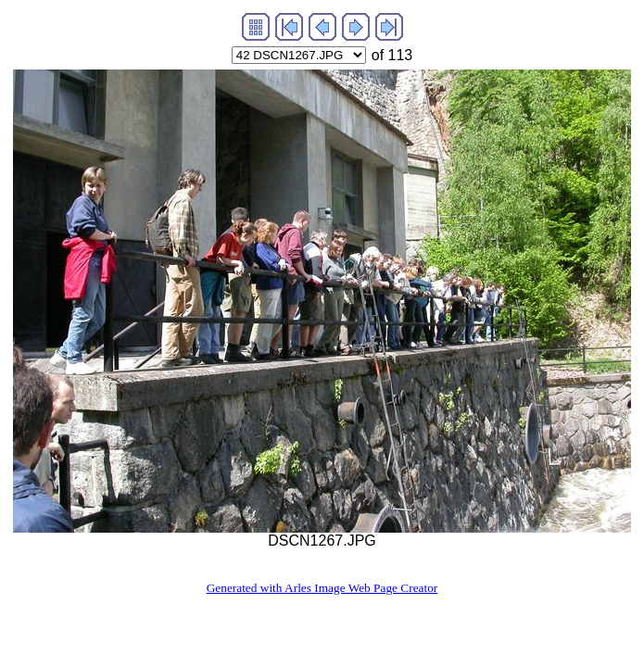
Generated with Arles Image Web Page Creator (322, 588)
